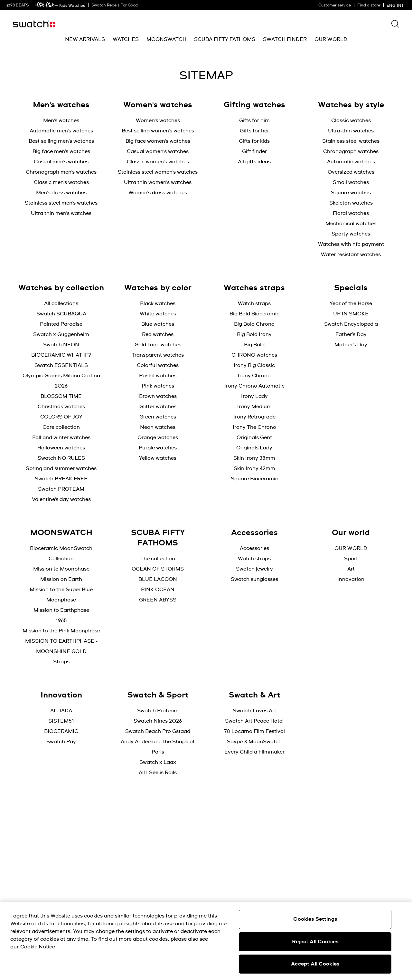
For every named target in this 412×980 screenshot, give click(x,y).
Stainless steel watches (351, 141)
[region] (206, 941)
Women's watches (158, 120)
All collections (61, 303)
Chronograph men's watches (61, 172)
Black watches (158, 303)
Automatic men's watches (61, 131)
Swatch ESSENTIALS (61, 365)
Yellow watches (158, 458)
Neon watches (158, 427)
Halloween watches (61, 448)
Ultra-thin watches (351, 131)
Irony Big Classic (254, 365)
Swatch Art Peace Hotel (254, 721)
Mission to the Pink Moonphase (61, 631)
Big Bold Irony (254, 334)
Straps (61, 662)
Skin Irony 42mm (254, 468)
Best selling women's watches (158, 131)
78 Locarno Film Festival (254, 731)
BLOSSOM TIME (61, 396)
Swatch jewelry (254, 569)
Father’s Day (351, 334)
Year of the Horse (351, 303)
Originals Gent (254, 437)
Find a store (369, 5)
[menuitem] (85, 39)
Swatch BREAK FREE (61, 479)
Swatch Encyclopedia (351, 324)
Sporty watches (351, 234)
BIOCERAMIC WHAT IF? (61, 355)
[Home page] (34, 24)
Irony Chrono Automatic (254, 386)
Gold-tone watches (158, 345)
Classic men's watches (61, 182)
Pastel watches (158, 376)
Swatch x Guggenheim (61, 334)
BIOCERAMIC (61, 731)
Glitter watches (158, 407)
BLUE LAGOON (158, 579)
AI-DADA (61, 711)
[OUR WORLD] (331, 39)
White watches (158, 314)
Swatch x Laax (158, 762)
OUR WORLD (351, 548)
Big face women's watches (158, 141)
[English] (396, 5)
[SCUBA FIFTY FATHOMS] (225, 39)
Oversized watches (351, 172)
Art (351, 569)
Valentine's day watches (61, 499)
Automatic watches (351, 162)
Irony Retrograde (254, 417)
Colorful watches (158, 365)
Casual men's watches (61, 162)
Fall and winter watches (61, 437)
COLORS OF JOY (61, 417)
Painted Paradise (61, 324)
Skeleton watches (351, 203)
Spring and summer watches (61, 468)
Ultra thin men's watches (61, 213)
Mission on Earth (61, 579)
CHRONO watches (254, 355)
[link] (45, 5)
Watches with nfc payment (351, 244)
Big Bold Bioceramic (254, 314)
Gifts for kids (254, 141)
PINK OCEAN (158, 590)
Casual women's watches (158, 151)
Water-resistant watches (351, 255)
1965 (61, 620)
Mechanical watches (351, 224)
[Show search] (395, 24)
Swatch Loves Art (254, 711)
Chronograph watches (351, 151)
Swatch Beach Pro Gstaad (158, 731)
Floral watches (351, 213)
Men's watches (61, 120)
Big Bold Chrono (254, 324)
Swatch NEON (61, 345)
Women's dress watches (158, 193)
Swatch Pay (61, 742)
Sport (351, 559)
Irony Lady (254, 396)
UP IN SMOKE (351, 314)
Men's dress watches (61, 193)
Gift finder (254, 151)
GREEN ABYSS (158, 600)
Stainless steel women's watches (158, 172)
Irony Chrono (254, 376)
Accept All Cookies (315, 964)
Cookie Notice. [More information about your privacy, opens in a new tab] (38, 947)
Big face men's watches (61, 151)
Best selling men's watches (61, 141)
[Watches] (126, 39)
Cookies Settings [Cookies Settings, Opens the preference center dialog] (315, 919)
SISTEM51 (61, 721)
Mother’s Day (351, 345)
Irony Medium (254, 407)
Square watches (351, 193)
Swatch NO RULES (61, 458)
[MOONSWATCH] (166, 39)
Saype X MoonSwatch (254, 742)
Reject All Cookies (315, 942)
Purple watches (158, 448)
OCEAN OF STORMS (158, 569)
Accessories (254, 548)
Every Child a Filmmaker (254, 752)
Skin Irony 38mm (254, 458)
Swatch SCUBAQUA (61, 314)
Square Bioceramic (254, 479)
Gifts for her (254, 131)
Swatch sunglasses (254, 579)
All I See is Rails (158, 773)
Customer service (335, 5)
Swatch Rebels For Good (115, 5)
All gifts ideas (254, 162)
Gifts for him (254, 120)
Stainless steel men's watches (61, 203)
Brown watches (158, 396)
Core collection (61, 427)
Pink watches (158, 386)
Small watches (351, 182)
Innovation (351, 579)
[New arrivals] (85, 39)
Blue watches (158, 324)
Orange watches (158, 437)
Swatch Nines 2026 (158, 721)
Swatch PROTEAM (61, 489)
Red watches (158, 334)
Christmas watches (61, 407)
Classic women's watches (158, 162)
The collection (158, 559)
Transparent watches (158, 355)
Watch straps (254, 303)
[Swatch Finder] (285, 39)
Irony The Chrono (254, 427)
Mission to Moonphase (61, 569)
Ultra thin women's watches (158, 182)
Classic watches (351, 120)
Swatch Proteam (158, 711)
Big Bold (254, 345)
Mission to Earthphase (61, 610)
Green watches (158, 417)
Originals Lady (254, 448)
